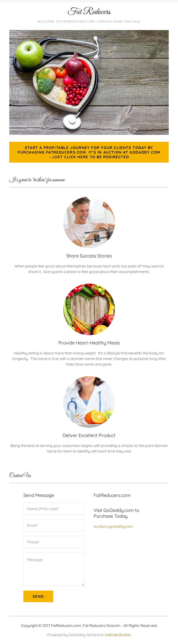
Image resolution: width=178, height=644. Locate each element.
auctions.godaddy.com (113, 526)
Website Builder (118, 635)
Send (38, 596)
